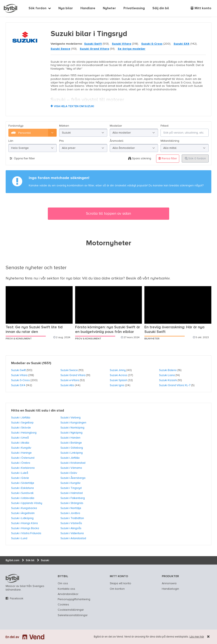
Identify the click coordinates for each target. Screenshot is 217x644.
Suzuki (36, 363)
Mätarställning (170, 141)
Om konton (117, 589)
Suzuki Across (119, 375)
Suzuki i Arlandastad (73, 538)
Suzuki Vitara (122, 44)
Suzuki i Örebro (21, 463)
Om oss (63, 583)
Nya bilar (66, 8)
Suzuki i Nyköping (71, 433)
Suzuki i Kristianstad (73, 463)
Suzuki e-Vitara (70, 380)
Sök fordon (37, 8)
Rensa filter (168, 158)
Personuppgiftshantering (74, 599)
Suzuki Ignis (117, 385)
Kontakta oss (66, 589)
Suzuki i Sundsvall (22, 493)
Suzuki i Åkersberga (73, 478)
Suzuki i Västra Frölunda (26, 533)
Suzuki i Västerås (71, 523)
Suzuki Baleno (168, 370)
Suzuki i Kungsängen (73, 423)
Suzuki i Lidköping (22, 518)
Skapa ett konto (120, 583)
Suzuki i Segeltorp (22, 423)
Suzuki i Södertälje (23, 483)
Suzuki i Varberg (71, 418)
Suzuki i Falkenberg (73, 498)
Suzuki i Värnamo (71, 468)
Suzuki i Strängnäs (72, 503)
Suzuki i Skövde (21, 428)
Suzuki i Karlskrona (23, 468)
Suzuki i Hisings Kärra (24, 523)
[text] (10, 8)
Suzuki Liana (167, 375)
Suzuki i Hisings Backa (25, 528)
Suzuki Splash (118, 380)
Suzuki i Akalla (20, 443)
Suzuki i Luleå (20, 473)
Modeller (116, 126)
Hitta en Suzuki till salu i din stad (38, 411)
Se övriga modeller (132, 49)
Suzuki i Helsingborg (24, 433)
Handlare (88, 8)
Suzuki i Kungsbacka (24, 508)
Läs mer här (197, 637)
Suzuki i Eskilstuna (22, 488)
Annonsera (169, 583)
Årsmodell (117, 141)
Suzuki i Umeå (20, 438)
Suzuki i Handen (70, 438)
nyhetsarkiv (160, 278)
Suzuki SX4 (182, 44)
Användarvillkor (68, 594)
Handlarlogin (170, 589)
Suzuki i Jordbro (70, 513)
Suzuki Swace (60, 49)
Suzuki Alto (67, 385)
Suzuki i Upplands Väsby (27, 503)
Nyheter (109, 8)
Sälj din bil (161, 8)
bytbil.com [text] (12, 578)
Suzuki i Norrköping (72, 428)
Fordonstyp (16, 126)
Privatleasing (134, 8)
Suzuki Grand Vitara (94, 49)
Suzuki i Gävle (20, 478)
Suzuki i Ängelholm (23, 513)
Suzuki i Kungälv (21, 448)
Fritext (165, 126)
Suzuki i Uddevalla (23, 498)
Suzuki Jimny (118, 370)
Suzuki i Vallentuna (72, 533)
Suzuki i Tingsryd (71, 488)
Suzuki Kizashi (168, 380)
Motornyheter (109, 243)
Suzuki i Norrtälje (71, 508)
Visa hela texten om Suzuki (74, 106)
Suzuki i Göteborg (72, 448)
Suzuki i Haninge (21, 453)
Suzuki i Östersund (23, 458)
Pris (61, 141)
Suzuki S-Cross (152, 44)
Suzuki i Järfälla (21, 418)
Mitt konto (201, 8)
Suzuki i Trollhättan (72, 518)
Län (11, 141)
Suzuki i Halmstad (72, 493)
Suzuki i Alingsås (71, 528)
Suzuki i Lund (19, 538)
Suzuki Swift (93, 44)
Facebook (17, 599)
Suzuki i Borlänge (71, 443)
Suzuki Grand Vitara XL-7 (175, 385)
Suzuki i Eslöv (69, 473)
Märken (64, 126)
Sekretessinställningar (73, 615)
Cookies (63, 605)
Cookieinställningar (71, 610)
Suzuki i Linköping (72, 453)
